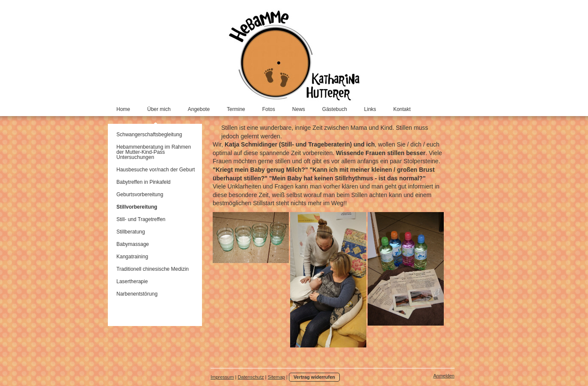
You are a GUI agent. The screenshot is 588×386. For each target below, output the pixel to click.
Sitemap (276, 377)
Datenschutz (251, 377)
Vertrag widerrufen (314, 377)
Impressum (222, 377)
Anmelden (444, 376)
